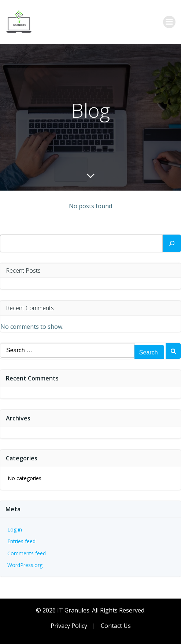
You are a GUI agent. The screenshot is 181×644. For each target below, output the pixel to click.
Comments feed (27, 553)
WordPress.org (25, 565)
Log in (15, 529)
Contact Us (116, 626)
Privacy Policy (69, 626)
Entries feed (21, 541)
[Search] (172, 243)
